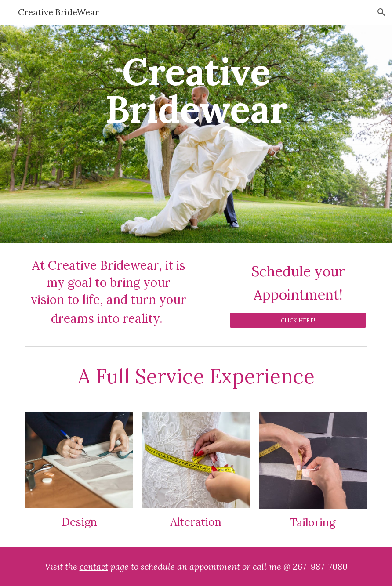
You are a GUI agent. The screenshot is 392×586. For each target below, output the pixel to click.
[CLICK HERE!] (298, 320)
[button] (381, 12)
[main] (196, 134)
